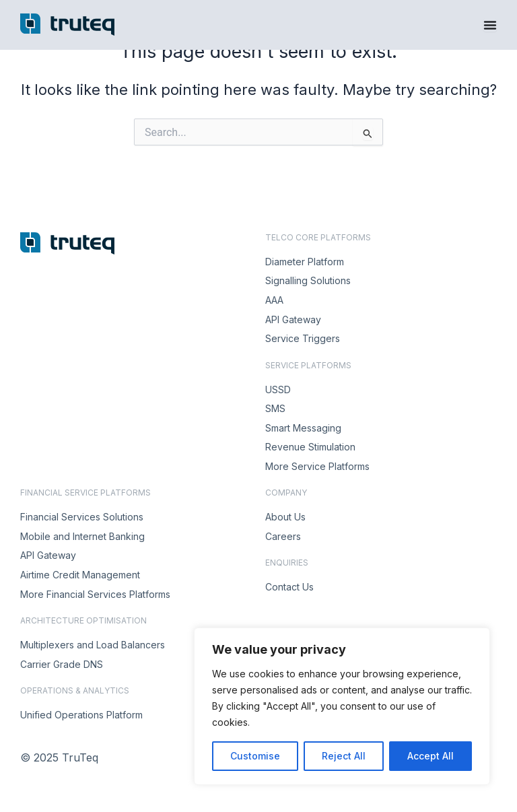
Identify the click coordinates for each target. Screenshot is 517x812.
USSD (278, 390)
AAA (274, 300)
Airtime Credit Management (80, 575)
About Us (285, 517)
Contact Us (289, 587)
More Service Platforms (317, 466)
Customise (255, 756)
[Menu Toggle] (490, 25)
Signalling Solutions (308, 280)
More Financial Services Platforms (95, 594)
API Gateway (293, 319)
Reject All (344, 756)
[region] (342, 706)
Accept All (430, 756)
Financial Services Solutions (82, 517)
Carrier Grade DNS (62, 664)
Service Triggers (303, 338)
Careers (283, 536)
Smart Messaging (303, 428)
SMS (275, 408)
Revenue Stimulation (310, 447)
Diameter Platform (305, 262)
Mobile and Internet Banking (82, 536)
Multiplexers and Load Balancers (93, 645)
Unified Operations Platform (81, 715)
